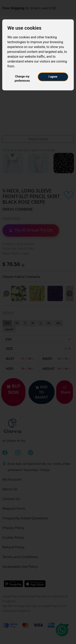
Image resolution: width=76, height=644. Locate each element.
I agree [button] (53, 77)
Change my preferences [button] (22, 79)
